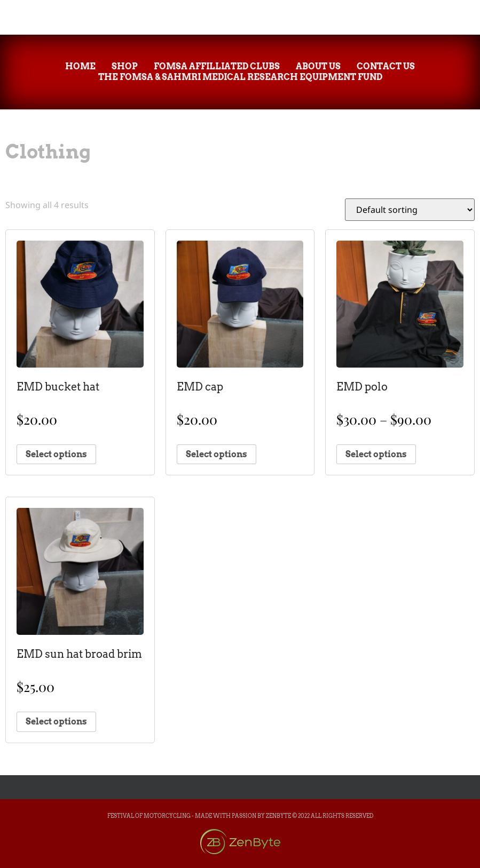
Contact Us (386, 66)
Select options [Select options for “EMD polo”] (376, 454)
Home (80, 66)
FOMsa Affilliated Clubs (217, 66)
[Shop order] (410, 210)
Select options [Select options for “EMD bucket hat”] (56, 454)
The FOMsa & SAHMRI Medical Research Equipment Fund (240, 77)
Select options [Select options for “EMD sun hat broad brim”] (56, 722)
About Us (318, 66)
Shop (125, 66)
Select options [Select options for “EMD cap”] (217, 454)
